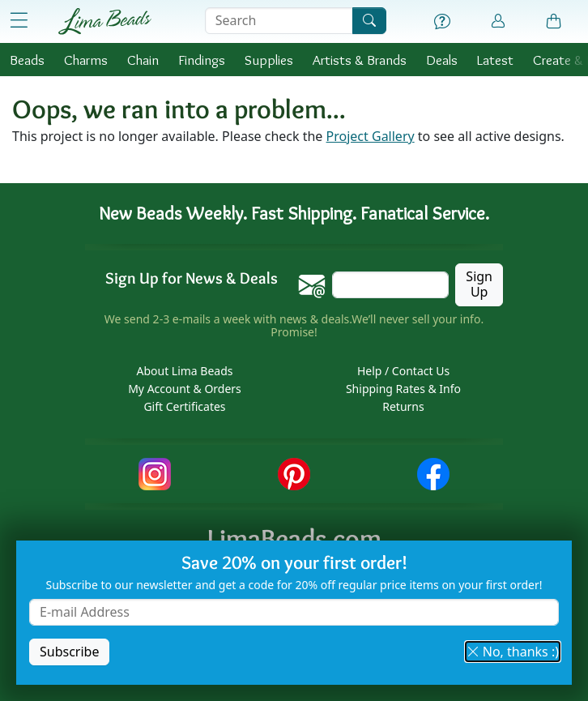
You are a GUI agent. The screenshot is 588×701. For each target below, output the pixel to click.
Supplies (269, 60)
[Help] (442, 22)
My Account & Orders (185, 389)
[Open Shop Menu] (19, 21)
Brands (360, 60)
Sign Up (479, 284)
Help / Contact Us (403, 371)
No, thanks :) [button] (513, 652)
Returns (403, 406)
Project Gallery (371, 136)
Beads (27, 60)
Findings (202, 60)
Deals (442, 60)
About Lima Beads (184, 371)
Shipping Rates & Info (403, 389)
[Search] (369, 21)
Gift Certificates (184, 406)
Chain (143, 60)
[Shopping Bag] (554, 22)
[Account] (498, 21)
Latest (495, 60)
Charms (86, 60)
